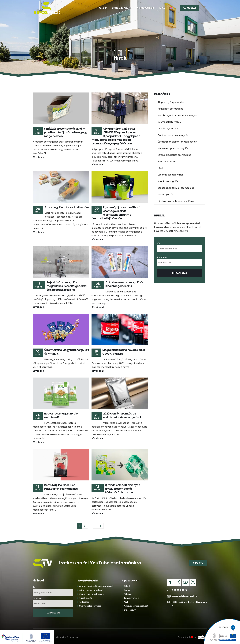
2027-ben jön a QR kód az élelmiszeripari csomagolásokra (124, 415)
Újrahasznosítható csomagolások (176, 201)
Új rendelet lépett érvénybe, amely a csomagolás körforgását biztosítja (123, 489)
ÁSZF (126, 602)
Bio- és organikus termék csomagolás (178, 115)
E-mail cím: (180, 261)
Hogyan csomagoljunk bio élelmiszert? (61, 415)
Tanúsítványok (146, 8)
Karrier (127, 590)
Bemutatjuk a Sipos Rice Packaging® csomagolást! (61, 487)
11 (96, 526)
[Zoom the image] (43, 558)
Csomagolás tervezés (90, 606)
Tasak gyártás (165, 195)
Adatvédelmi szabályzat (136, 606)
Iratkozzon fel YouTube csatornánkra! (101, 563)
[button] (205, 8)
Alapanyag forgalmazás (171, 102)
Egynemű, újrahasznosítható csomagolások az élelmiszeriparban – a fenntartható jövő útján (116, 213)
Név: (159, 243)
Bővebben (39, 157)
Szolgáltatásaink (122, 8)
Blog (162, 8)
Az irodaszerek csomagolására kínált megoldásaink (125, 284)
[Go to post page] (61, 108)
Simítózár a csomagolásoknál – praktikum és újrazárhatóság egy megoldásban (66, 132)
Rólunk (103, 8)
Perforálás (84, 602)
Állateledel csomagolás (170, 109)
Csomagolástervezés (169, 122)
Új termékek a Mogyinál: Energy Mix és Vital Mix (67, 352)
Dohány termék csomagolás (173, 135)
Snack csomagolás (168, 181)
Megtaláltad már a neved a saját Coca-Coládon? (124, 352)
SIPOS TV (198, 563)
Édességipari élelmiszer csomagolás (177, 142)
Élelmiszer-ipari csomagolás (173, 148)
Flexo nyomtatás (167, 162)
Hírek (161, 168)
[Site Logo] (47, 8)
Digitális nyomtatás (168, 129)
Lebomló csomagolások (171, 175)
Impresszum (130, 610)
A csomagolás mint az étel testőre (67, 207)
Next (101, 526)
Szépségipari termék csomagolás (176, 188)
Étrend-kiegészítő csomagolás (174, 155)
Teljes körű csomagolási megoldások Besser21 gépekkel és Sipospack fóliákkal (67, 286)
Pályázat (128, 594)
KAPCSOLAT (189, 8)
